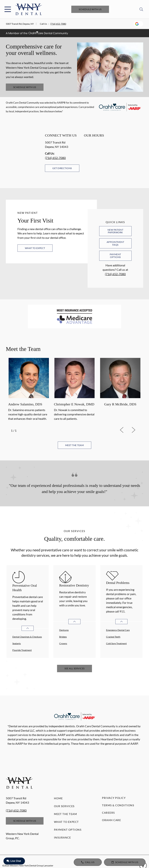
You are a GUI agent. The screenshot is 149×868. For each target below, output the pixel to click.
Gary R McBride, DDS (120, 404)
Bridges (63, 637)
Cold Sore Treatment (116, 643)
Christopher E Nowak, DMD (74, 404)
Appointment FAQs (115, 243)
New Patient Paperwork (115, 231)
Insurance (62, 837)
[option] (29, 390)
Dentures (64, 630)
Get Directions (62, 168)
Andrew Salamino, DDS (25, 404)
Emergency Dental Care (118, 630)
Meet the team (74, 445)
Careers (108, 813)
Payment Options (115, 256)
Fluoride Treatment (22, 650)
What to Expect (35, 248)
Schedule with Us (90, 9)
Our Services (64, 806)
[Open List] (28, 628)
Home (58, 798)
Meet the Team (66, 814)
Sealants (17, 643)
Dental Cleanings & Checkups (27, 637)
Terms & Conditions (118, 805)
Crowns (63, 643)
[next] (137, 430)
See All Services (74, 668)
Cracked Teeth (113, 637)
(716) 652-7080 (58, 24)
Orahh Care (111, 820)
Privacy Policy (114, 798)
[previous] (126, 430)
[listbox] (74, 390)
